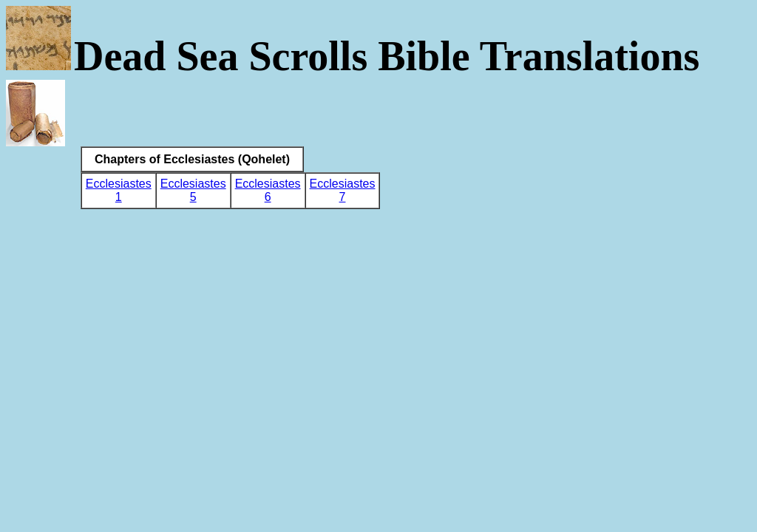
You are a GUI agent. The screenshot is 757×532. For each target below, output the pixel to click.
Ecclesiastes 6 (268, 190)
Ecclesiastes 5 (193, 190)
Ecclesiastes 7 (343, 190)
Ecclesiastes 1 (119, 190)
